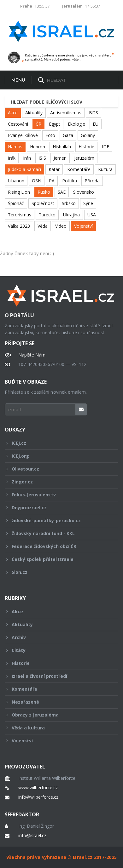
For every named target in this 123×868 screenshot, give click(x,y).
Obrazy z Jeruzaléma (57, 715)
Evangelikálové (23, 135)
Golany (88, 135)
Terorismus (20, 215)
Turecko (47, 215)
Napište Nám (32, 355)
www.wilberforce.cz (38, 788)
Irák (12, 158)
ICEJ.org (57, 456)
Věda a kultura (57, 728)
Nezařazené (57, 702)
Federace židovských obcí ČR (57, 546)
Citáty (57, 650)
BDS (94, 113)
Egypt (55, 124)
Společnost (43, 203)
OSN (37, 181)
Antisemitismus (66, 113)
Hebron (38, 147)
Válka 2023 (19, 226)
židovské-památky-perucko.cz (57, 520)
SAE (62, 192)
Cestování (18, 124)
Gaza (68, 135)
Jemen (60, 158)
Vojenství (83, 226)
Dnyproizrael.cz (57, 508)
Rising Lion (19, 192)
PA (52, 181)
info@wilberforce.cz (38, 797)
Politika (70, 181)
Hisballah (62, 147)
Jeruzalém (84, 158)
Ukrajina (71, 215)
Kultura (105, 169)
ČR (38, 124)
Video (61, 226)
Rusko (44, 192)
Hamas (15, 147)
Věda (43, 226)
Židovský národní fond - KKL (57, 533)
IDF (105, 147)
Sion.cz (57, 572)
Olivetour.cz (57, 469)
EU (96, 124)
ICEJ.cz (57, 443)
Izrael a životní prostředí (57, 676)
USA (92, 215)
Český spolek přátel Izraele (57, 559)
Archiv (57, 637)
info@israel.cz (32, 836)
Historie (86, 147)
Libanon (16, 181)
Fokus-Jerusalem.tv (57, 495)
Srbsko (69, 203)
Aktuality (34, 113)
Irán (27, 158)
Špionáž (16, 203)
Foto (50, 135)
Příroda (92, 181)
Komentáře (79, 169)
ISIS (42, 158)
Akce (13, 113)
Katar (54, 169)
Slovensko (84, 192)
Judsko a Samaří (24, 169)
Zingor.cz (57, 482)
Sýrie (88, 203)
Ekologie (76, 124)
